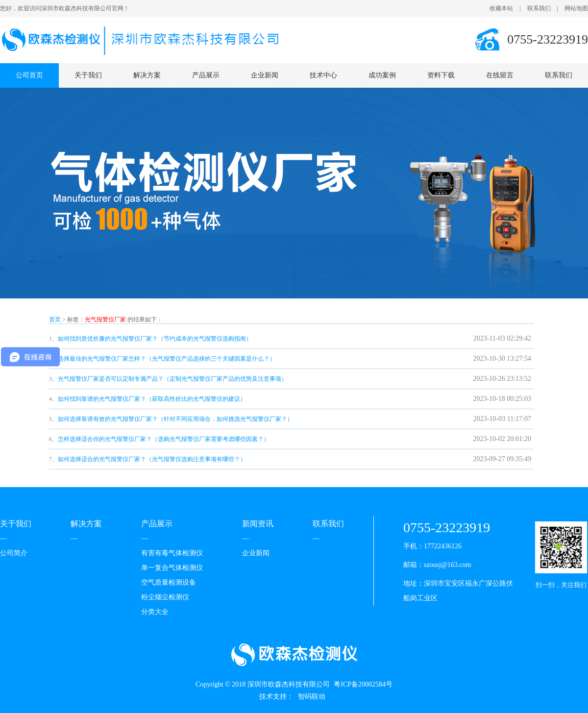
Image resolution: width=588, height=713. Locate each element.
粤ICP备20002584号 (363, 684)
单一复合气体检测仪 (172, 568)
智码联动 (312, 697)
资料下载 (441, 75)
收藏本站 (501, 8)
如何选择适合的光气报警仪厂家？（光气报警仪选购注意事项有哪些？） (152, 459)
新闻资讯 (258, 524)
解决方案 (147, 75)
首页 (55, 320)
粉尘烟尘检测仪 (165, 597)
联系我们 (539, 8)
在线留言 (500, 75)
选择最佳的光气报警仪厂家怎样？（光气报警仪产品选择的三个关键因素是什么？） (167, 359)
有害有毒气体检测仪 (172, 553)
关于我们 (88, 75)
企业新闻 (265, 75)
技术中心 (323, 75)
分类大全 (155, 612)
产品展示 (206, 75)
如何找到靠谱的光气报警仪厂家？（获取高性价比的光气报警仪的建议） (152, 399)
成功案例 (382, 75)
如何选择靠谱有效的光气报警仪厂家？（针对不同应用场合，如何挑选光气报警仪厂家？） (175, 419)
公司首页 (29, 75)
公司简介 (14, 553)
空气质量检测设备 (169, 582)
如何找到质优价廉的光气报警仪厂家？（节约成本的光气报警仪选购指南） (155, 339)
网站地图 (576, 8)
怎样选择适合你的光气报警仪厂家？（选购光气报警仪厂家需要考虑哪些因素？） (164, 439)
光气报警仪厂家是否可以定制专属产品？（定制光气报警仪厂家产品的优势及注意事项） (172, 379)
